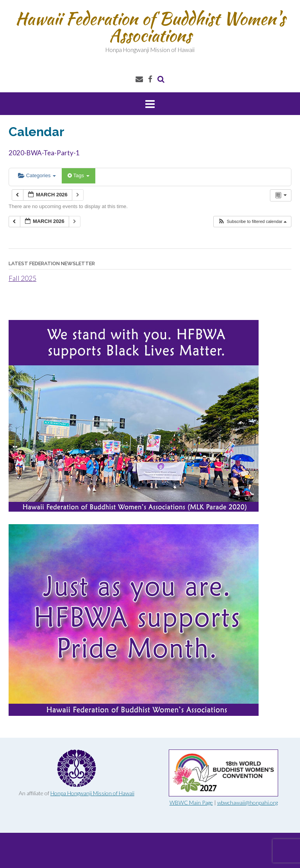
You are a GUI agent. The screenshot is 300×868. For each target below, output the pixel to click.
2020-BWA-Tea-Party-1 (44, 153)
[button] (252, 222)
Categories (37, 175)
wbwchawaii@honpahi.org (247, 802)
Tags (78, 175)
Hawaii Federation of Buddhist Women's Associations (150, 27)
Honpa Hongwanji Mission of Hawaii (92, 793)
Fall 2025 (22, 278)
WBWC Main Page (191, 802)
